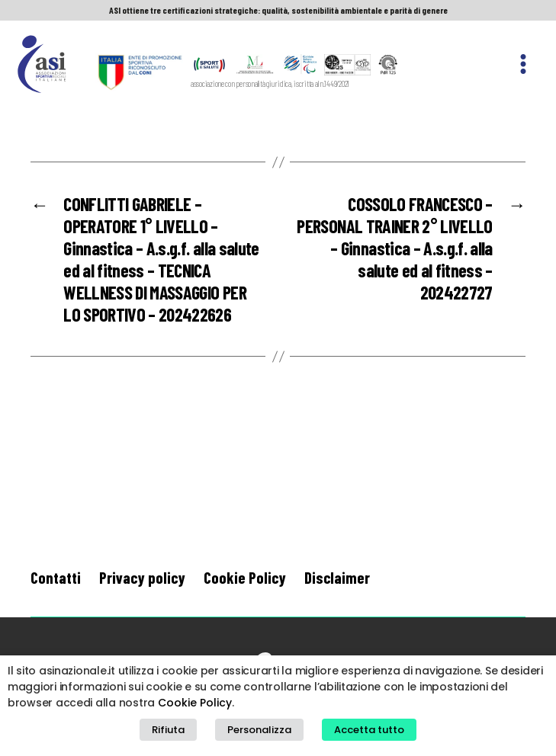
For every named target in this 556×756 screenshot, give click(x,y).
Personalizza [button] (259, 730)
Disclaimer (337, 577)
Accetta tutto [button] (369, 730)
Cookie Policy (245, 577)
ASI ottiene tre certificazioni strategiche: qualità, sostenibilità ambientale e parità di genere (278, 10)
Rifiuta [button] (168, 730)
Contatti (56, 577)
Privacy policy (142, 577)
